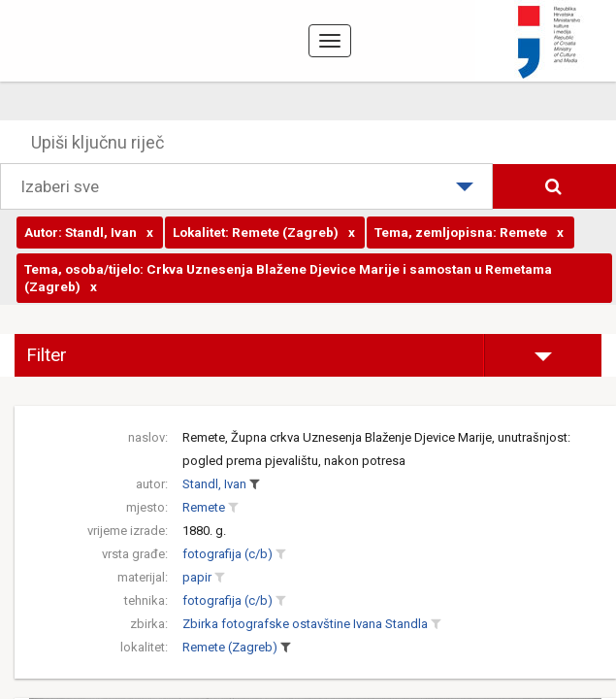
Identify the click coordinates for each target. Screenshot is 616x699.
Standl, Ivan (214, 484)
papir (197, 577)
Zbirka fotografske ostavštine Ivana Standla (305, 624)
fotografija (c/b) (227, 554)
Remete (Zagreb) (230, 647)
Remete (204, 507)
